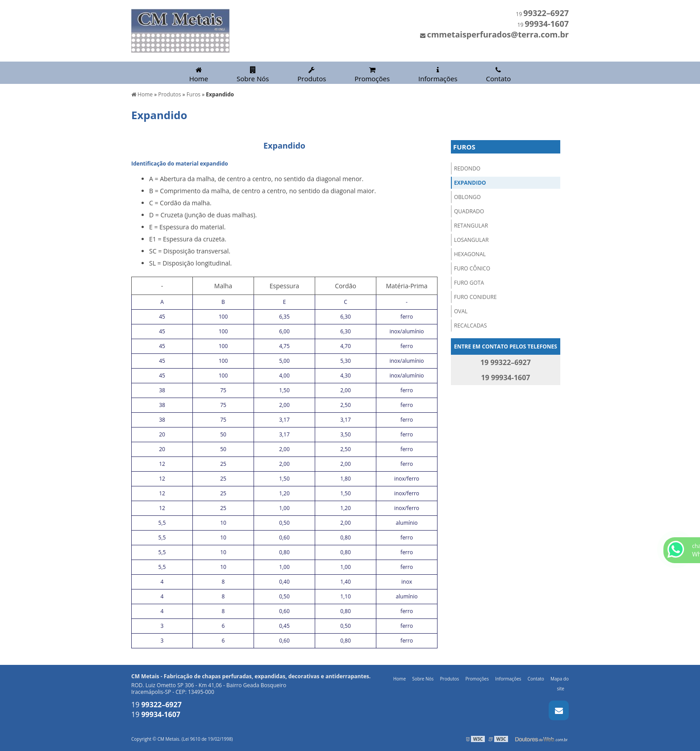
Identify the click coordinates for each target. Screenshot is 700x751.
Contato (499, 75)
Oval (461, 311)
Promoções (372, 75)
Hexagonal (470, 254)
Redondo (467, 168)
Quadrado (469, 211)
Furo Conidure (475, 297)
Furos (464, 147)
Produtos (312, 75)
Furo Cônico (472, 268)
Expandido (470, 183)
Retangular (471, 226)
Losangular (471, 240)
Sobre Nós (253, 75)
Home (199, 75)
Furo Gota (469, 283)
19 (542, 14)
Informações (438, 75)
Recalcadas (471, 326)
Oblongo (467, 197)
